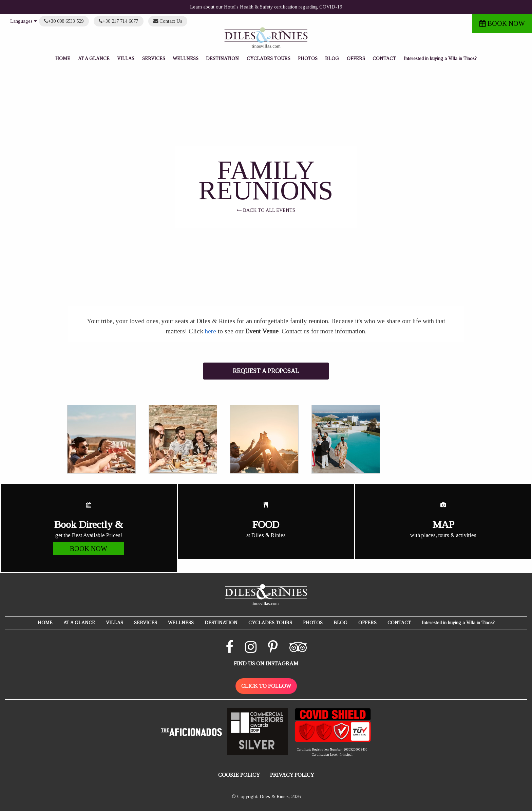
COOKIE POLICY (239, 775)
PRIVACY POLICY (292, 775)
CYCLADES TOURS (269, 59)
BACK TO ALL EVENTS (266, 210)
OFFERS (356, 59)
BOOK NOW (502, 23)
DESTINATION (222, 59)
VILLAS (126, 59)
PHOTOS (308, 59)
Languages (23, 21)
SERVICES (154, 59)
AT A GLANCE (94, 59)
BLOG (332, 59)
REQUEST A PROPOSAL (266, 371)
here (211, 331)
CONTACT (384, 59)
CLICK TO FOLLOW (266, 686)
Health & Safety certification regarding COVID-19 (291, 7)
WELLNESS (186, 59)
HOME (63, 59)
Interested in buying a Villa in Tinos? (440, 59)
